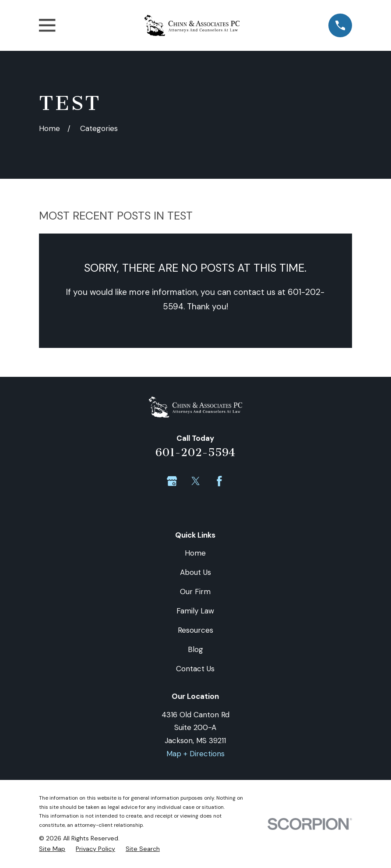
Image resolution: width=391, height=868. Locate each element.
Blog (195, 649)
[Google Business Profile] (172, 481)
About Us (195, 572)
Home (195, 553)
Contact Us (195, 669)
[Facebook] (219, 481)
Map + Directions (195, 754)
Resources (195, 630)
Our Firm (195, 592)
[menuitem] (52, 849)
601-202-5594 (195, 452)
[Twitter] (196, 481)
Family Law (195, 611)
